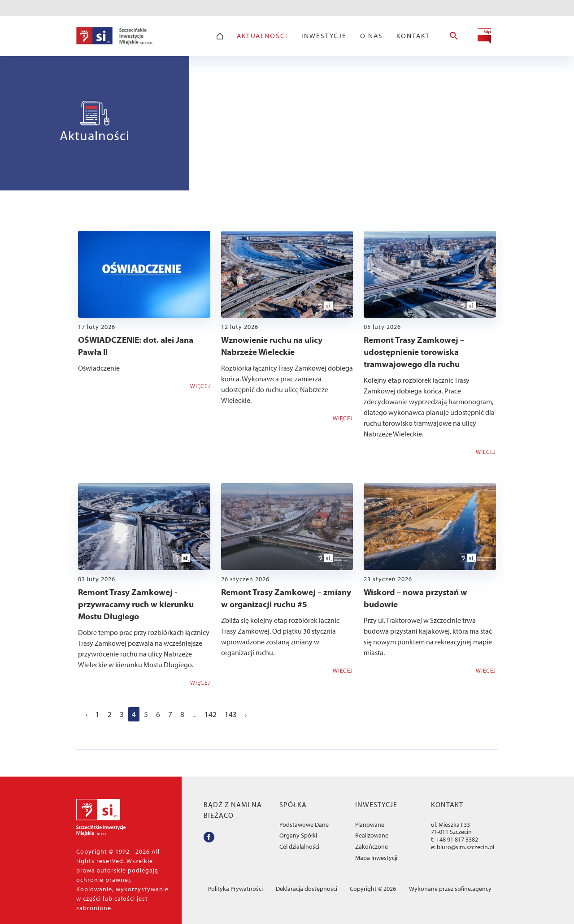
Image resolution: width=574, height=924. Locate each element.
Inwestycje (324, 36)
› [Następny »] (246, 714)
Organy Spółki (298, 835)
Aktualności (262, 36)
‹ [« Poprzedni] (87, 714)
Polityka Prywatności (235, 889)
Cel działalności (299, 847)
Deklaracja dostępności (307, 889)
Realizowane (372, 835)
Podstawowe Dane (304, 825)
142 (211, 714)
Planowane (370, 825)
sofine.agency (473, 889)
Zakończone (372, 847)
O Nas (372, 36)
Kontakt (413, 36)
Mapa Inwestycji (376, 858)
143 (231, 714)
